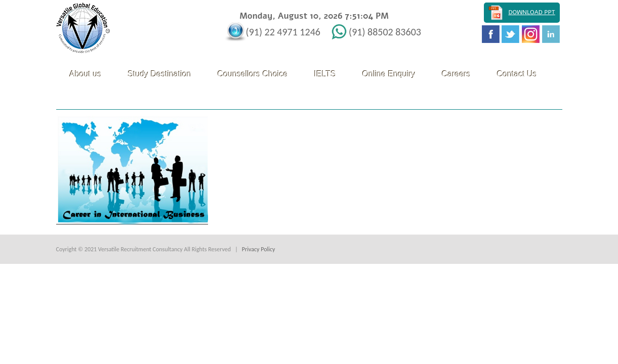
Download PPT (531, 12)
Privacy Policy (259, 249)
